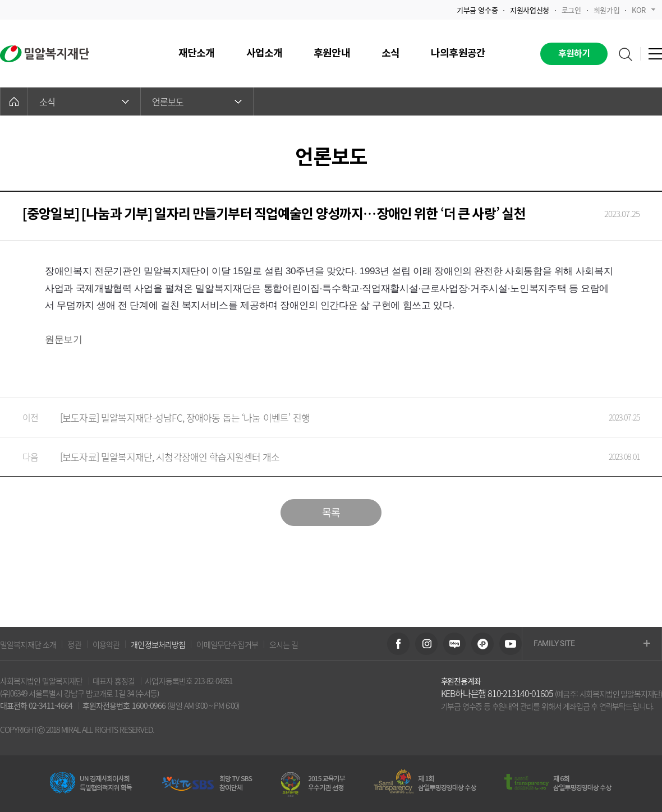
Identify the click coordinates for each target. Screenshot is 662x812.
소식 (84, 101)
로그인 (571, 10)
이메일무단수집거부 (227, 644)
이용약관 (106, 644)
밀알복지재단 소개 (28, 644)
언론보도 (197, 101)
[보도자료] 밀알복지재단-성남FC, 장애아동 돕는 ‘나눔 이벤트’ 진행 (320, 417)
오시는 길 (284, 644)
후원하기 (574, 54)
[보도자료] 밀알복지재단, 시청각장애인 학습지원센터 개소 (320, 457)
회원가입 (606, 10)
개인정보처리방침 (158, 644)
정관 (74, 644)
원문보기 (64, 340)
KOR (643, 10)
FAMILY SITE (592, 644)
